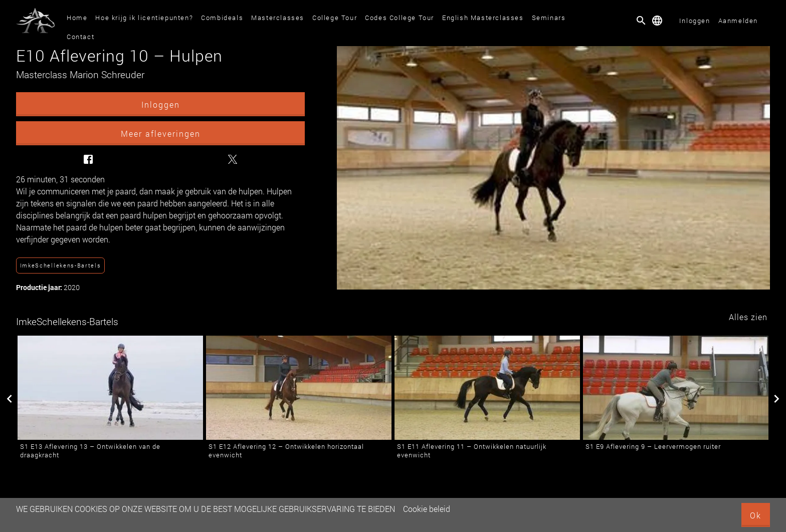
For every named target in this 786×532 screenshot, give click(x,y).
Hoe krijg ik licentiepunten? (144, 18)
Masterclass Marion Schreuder (80, 74)
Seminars (549, 18)
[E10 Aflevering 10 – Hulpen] (553, 168)
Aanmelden (738, 21)
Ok (756, 515)
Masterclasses (278, 18)
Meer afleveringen (161, 134)
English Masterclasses (483, 18)
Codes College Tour (400, 18)
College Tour (335, 18)
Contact (80, 37)
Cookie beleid (427, 509)
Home (77, 18)
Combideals (222, 18)
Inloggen (695, 21)
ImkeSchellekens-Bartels (61, 265)
